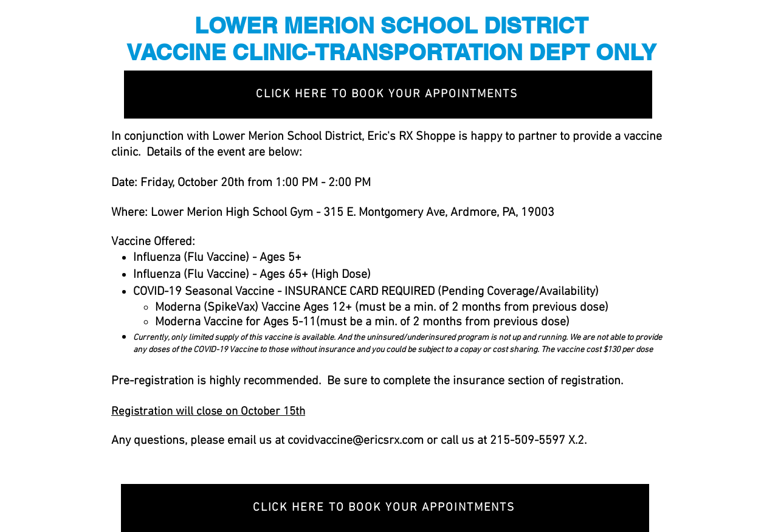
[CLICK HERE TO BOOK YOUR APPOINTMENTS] (388, 95)
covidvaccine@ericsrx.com (356, 441)
